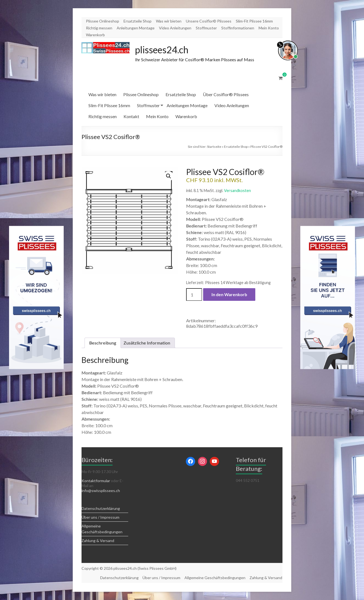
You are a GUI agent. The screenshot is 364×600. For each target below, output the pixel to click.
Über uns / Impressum (100, 517)
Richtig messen (99, 28)
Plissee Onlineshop (103, 21)
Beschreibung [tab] (103, 343)
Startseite (214, 147)
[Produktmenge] (194, 295)
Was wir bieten (169, 21)
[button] (169, 176)
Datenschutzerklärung (101, 509)
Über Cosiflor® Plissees (226, 95)
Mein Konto (269, 28)
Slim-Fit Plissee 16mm (254, 21)
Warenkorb (95, 35)
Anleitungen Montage (136, 28)
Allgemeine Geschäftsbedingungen (215, 578)
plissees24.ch (164, 50)
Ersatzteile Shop (138, 21)
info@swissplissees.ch (101, 491)
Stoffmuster (206, 28)
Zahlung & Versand (98, 541)
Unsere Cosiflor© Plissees (209, 21)
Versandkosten (237, 191)
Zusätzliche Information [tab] (147, 343)
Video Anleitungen (175, 28)
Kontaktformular (96, 481)
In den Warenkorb (229, 295)
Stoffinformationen (238, 28)
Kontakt (131, 117)
